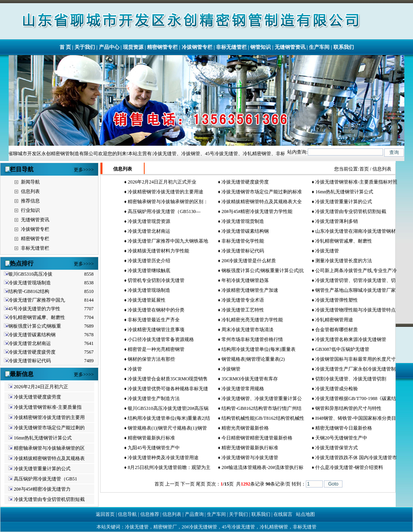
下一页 (188, 484)
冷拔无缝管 (327, 251)
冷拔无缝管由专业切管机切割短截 (49, 499)
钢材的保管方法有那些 (151, 359)
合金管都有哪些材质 (337, 330)
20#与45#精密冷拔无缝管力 (42, 489)
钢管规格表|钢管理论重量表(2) (253, 359)
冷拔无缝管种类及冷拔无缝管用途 (163, 458)
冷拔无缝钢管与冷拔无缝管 (250, 458)
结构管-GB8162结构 (29, 291)
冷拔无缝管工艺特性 (243, 310)
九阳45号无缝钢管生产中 (154, 448)
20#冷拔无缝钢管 (199, 527)
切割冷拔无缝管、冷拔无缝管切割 (351, 379)
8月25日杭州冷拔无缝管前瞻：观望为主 (169, 467)
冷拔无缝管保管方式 (337, 448)
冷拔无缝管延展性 (147, 300)
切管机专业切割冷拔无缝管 (156, 280)
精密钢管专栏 (162, 47)
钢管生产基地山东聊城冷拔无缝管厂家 (355, 290)
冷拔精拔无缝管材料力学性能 (158, 251)
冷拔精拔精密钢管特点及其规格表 (49, 458)
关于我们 (85, 47)
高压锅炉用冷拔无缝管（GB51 (46, 479)
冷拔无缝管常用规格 (243, 389)
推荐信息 (30, 201)
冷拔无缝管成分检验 (337, 389)
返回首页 (105, 514)
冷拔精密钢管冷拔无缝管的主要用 (49, 417)
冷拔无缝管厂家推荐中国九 (37, 300)
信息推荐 (150, 514)
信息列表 (30, 191)
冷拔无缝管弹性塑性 (337, 300)
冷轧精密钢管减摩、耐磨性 (37, 317)
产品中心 (109, 47)
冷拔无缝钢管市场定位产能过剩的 (49, 428)
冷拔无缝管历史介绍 (149, 261)
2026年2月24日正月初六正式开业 (162, 182)
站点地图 (305, 514)
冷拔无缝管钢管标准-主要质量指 (48, 407)
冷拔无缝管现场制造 (30, 283)
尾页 (201, 484)
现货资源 (133, 47)
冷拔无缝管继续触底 (149, 271)
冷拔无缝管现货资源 (149, 221)
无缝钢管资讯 (290, 47)
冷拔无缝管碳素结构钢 (32, 335)
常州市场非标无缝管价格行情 (252, 339)
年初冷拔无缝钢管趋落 (245, 280)
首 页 (65, 47)
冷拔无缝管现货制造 (243, 221)
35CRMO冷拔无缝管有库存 (250, 379)
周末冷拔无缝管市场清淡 (247, 330)
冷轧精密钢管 (274, 527)
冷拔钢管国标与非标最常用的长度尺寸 (355, 359)
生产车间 (319, 47)
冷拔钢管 (231, 369)
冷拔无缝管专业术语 (243, 300)
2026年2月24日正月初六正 (41, 387)
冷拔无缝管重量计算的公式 (42, 469)
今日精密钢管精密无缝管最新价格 (257, 438)
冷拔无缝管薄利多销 (337, 221)
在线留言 (283, 514)
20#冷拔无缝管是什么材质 (249, 261)
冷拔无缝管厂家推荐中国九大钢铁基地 (168, 241)
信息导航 (127, 514)
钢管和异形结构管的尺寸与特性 (348, 408)
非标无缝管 (305, 527)
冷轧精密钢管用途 (334, 320)
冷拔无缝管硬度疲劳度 (32, 352)
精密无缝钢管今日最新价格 (344, 428)
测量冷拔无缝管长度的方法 (344, 261)
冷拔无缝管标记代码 (30, 361)
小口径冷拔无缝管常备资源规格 (161, 339)
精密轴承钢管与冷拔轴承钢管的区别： (168, 202)
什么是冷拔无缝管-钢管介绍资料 (349, 467)
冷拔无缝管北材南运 (30, 343)
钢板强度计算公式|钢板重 (35, 326)
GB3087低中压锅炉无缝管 (342, 349)
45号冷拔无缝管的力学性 (34, 309)
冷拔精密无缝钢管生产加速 (250, 290)
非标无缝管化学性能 (243, 241)
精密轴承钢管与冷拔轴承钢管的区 (49, 448)
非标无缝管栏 (231, 47)
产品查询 (194, 514)
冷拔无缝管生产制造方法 (154, 399)
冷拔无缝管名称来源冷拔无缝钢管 (351, 339)
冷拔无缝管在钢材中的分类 (156, 310)
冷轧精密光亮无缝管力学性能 (252, 320)
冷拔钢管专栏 (197, 47)
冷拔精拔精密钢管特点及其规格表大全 (262, 202)
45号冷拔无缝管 (238, 527)
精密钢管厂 (165, 527)
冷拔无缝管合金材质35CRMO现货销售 (168, 379)
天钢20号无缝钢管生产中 (341, 438)
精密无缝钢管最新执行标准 (250, 448)
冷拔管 (135, 369)
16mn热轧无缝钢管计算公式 (43, 438)
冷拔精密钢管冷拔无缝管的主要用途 (166, 192)
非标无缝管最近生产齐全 (154, 320)
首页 (364, 169)
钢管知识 (260, 47)
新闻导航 (30, 182)
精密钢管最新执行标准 (151, 438)
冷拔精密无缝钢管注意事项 (156, 330)
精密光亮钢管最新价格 (245, 428)
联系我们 (344, 47)
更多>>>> (84, 170)
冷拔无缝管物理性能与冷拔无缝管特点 (355, 310)
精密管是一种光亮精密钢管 (156, 349)
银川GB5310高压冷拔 (31, 274)
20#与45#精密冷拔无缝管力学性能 (257, 211)
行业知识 (30, 210)
